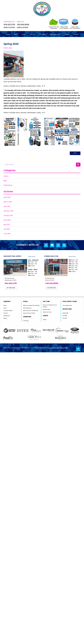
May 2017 (7, 224)
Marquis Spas (47, 310)
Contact (6, 313)
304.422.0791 (9, 24)
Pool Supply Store (68, 306)
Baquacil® (66, 313)
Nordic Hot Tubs (48, 312)
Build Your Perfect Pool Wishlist (32, 306)
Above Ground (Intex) (29, 313)
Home (5, 306)
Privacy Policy (64, 348)
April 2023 (7, 197)
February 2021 (8, 211)
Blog (5, 181)
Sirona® (65, 318)
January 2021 (8, 215)
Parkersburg (8, 185)
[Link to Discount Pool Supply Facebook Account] (46, 245)
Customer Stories (8, 311)
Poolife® (65, 316)
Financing (26, 321)
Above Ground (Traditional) (31, 311)
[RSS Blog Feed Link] (64, 245)
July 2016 (7, 229)
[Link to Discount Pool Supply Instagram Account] (58, 245)
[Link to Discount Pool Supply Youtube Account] (52, 245)
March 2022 (8, 202)
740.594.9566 (23, 24)
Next (75, 153)
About (5, 308)
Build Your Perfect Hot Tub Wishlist (50, 306)
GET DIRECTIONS (11, 288)
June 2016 (7, 234)
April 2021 (7, 206)
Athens (6, 176)
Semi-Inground (28, 308)
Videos (45, 320)
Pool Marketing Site (53, 348)
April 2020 (7, 220)
